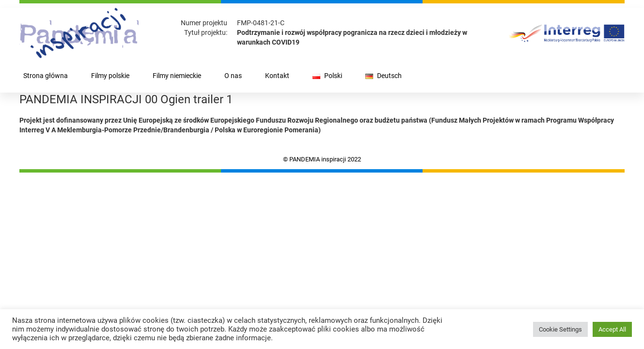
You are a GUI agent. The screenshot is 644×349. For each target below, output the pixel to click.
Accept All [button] (612, 329)
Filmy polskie (110, 76)
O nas (233, 76)
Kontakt (277, 76)
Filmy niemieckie (177, 76)
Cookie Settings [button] (560, 329)
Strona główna (46, 76)
